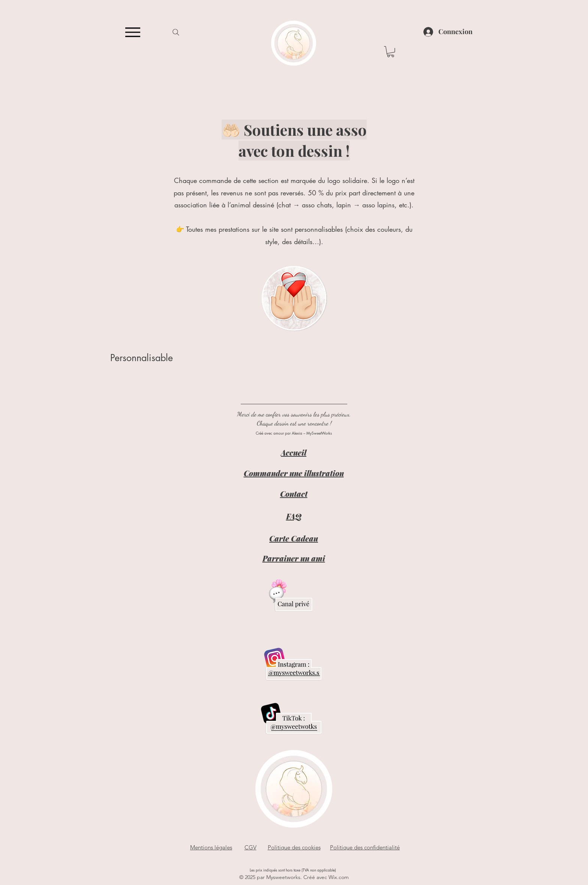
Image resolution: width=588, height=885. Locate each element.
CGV (250, 847)
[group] (294, 378)
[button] (391, 52)
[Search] (176, 32)
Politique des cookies (294, 847)
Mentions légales (211, 847)
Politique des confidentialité (365, 847)
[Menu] (133, 32)
